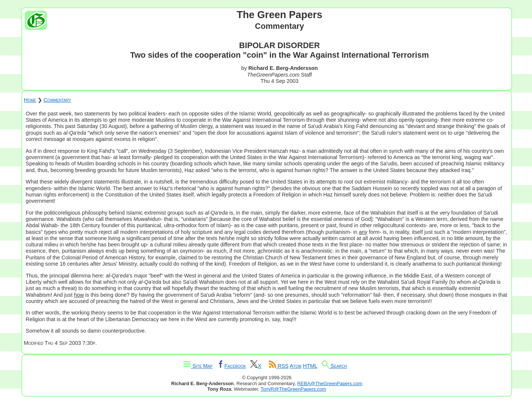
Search (334, 366)
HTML (310, 366)
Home (30, 100)
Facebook (231, 366)
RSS (279, 366)
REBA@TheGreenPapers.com (330, 383)
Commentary (57, 100)
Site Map (198, 366)
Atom (296, 366)
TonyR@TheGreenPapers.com (293, 389)
